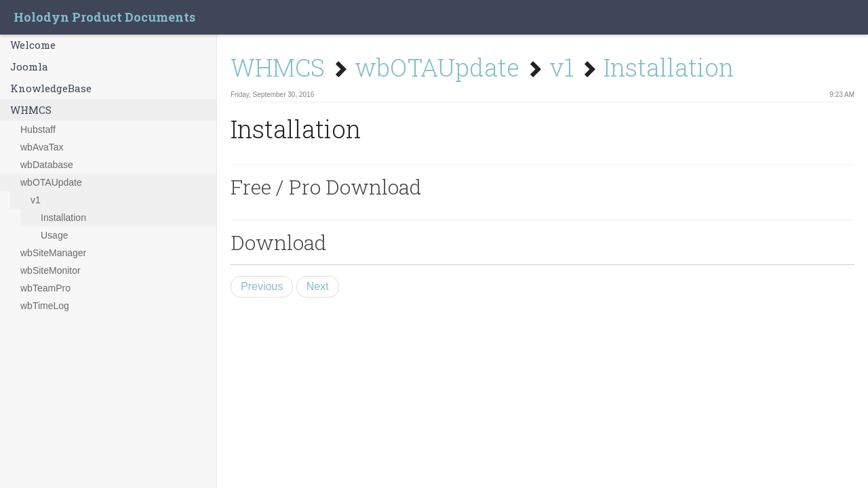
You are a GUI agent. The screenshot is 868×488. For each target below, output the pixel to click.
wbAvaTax (42, 147)
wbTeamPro (45, 288)
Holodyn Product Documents (104, 17)
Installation (63, 218)
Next (318, 286)
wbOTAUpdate (51, 182)
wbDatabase (47, 165)
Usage (54, 235)
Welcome (33, 45)
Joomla (29, 66)
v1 (36, 200)
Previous (262, 286)
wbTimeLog (45, 306)
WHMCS (31, 110)
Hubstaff (38, 129)
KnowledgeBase (51, 88)
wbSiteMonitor (51, 270)
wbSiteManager (53, 253)
